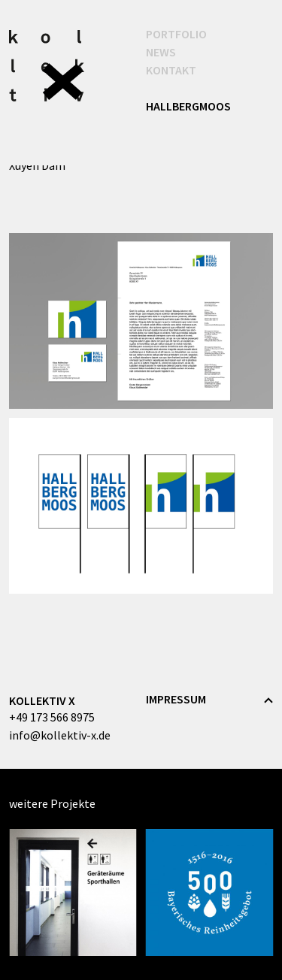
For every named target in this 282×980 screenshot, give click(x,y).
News (161, 52)
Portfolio (182, 34)
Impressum (176, 699)
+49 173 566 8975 (52, 717)
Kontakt (171, 70)
